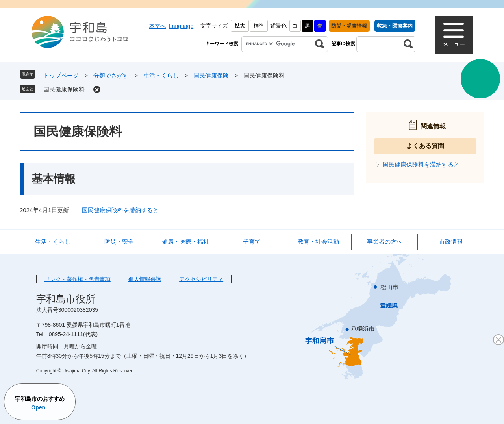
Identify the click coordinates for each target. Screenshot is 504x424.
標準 (259, 26)
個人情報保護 (145, 279)
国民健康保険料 (64, 89)
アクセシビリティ (201, 279)
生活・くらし (161, 75)
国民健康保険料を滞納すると (120, 210)
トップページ (61, 75)
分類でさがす (111, 75)
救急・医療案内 (395, 26)
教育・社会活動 (318, 242)
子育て (252, 242)
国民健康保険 (211, 75)
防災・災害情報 (349, 26)
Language (181, 26)
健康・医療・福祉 (185, 242)
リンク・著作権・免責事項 (78, 279)
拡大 (240, 26)
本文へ (157, 26)
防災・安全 (119, 242)
